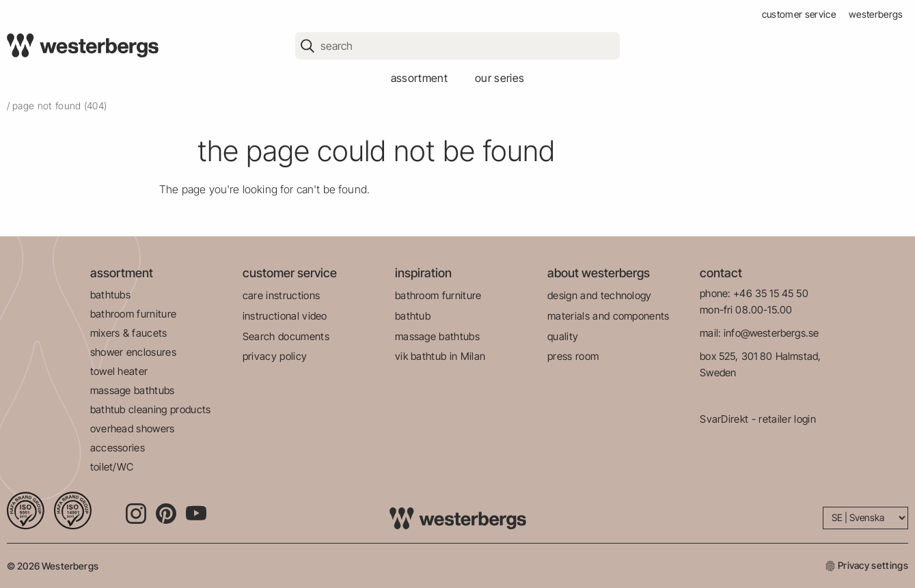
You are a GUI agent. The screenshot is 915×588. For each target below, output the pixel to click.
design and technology (600, 295)
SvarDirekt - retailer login (758, 419)
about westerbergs (599, 273)
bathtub (413, 316)
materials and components (609, 316)
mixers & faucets (129, 333)
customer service (799, 14)
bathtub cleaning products (151, 409)
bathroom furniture (134, 314)
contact (721, 273)
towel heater (119, 371)
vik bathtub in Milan (440, 356)
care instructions (281, 295)
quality (563, 336)
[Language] (865, 518)
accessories (118, 448)
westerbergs (876, 14)
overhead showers (133, 429)
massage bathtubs (133, 390)
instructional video (285, 316)
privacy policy (275, 356)
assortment (419, 78)
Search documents (286, 336)
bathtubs (111, 295)
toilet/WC (112, 467)
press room (573, 356)
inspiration (423, 273)
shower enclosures (133, 352)
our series (500, 78)
